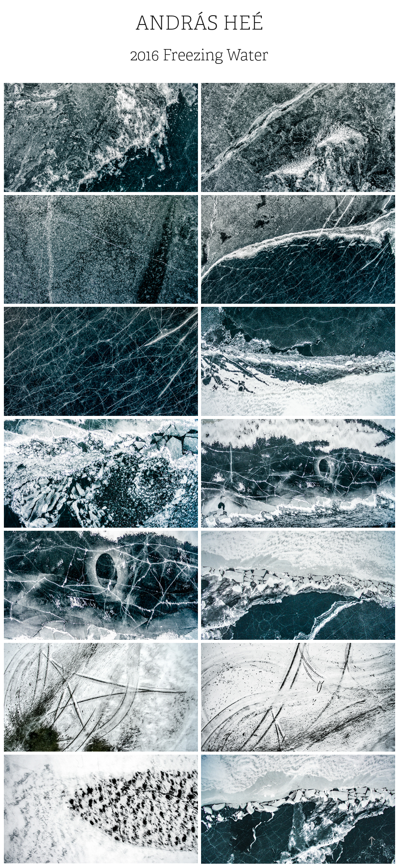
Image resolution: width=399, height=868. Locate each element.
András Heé (199, 23)
